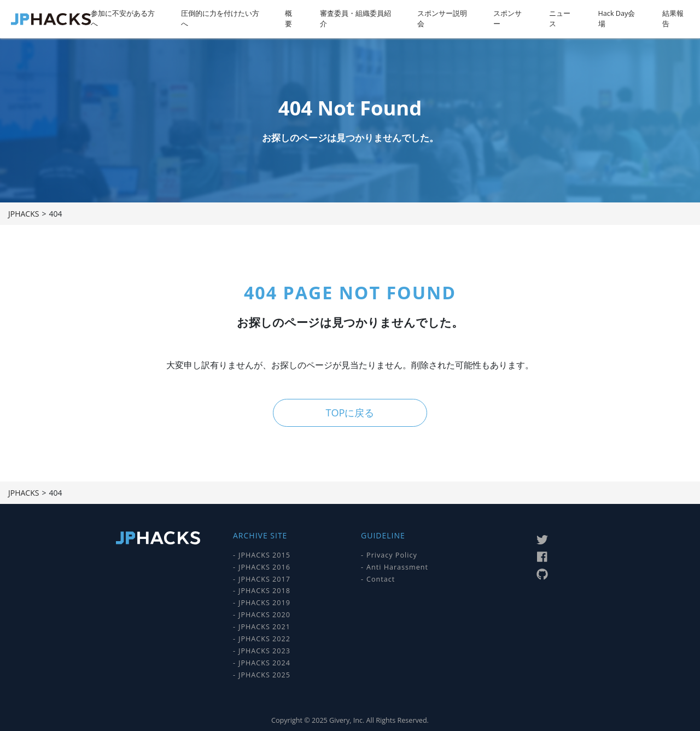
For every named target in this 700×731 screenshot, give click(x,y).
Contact (381, 579)
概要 (288, 19)
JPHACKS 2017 (264, 579)
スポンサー (507, 19)
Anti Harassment (397, 567)
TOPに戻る (350, 413)
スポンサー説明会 (442, 19)
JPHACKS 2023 (264, 651)
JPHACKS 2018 (264, 591)
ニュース (560, 19)
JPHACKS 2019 (264, 603)
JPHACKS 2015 (264, 555)
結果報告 (673, 19)
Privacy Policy (392, 555)
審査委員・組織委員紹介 (355, 19)
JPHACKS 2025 (264, 674)
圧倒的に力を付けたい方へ (220, 19)
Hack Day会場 (617, 19)
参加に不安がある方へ (123, 19)
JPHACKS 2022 (264, 639)
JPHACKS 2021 (264, 627)
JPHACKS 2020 (264, 615)
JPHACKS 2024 (264, 663)
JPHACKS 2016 (264, 567)
